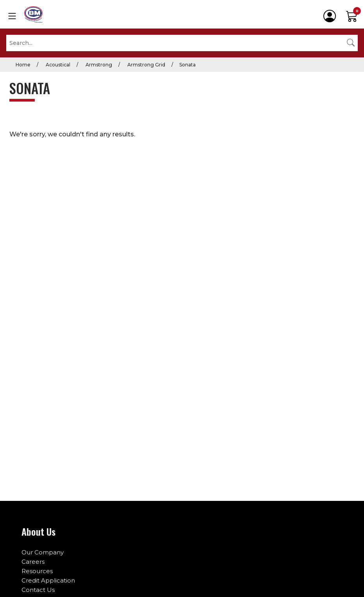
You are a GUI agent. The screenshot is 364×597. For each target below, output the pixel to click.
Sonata (187, 65)
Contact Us (38, 590)
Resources (37, 571)
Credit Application (48, 580)
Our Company (43, 552)
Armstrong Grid (146, 65)
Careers (33, 562)
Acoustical (57, 65)
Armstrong (98, 65)
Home (23, 65)
